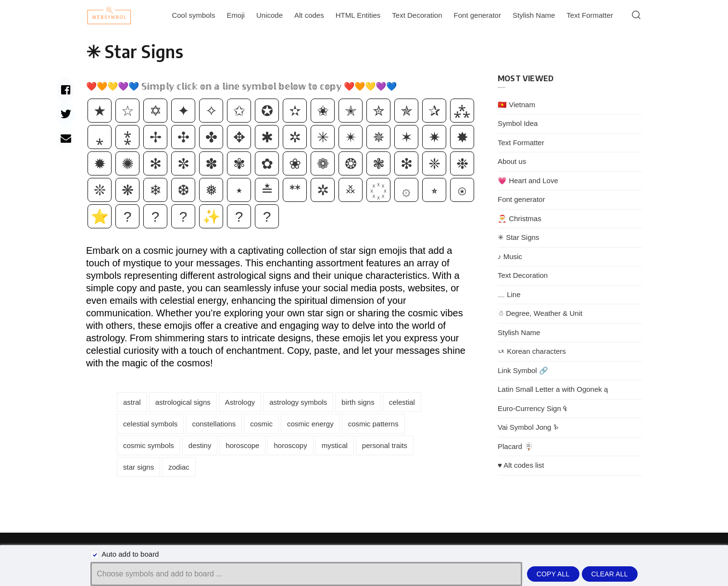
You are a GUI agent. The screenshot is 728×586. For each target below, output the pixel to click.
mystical (335, 445)
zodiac (179, 467)
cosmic (261, 424)
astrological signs (183, 402)
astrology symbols (298, 402)
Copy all (553, 574)
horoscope (242, 445)
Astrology (240, 402)
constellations (214, 424)
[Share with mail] (66, 138)
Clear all (610, 574)
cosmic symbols (149, 445)
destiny (200, 445)
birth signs (358, 402)
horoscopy (290, 445)
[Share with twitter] (66, 114)
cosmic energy (310, 424)
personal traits (385, 445)
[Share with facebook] (66, 90)
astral (132, 402)
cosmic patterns (373, 424)
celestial (402, 402)
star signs (138, 467)
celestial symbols (150, 424)
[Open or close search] (636, 15)
